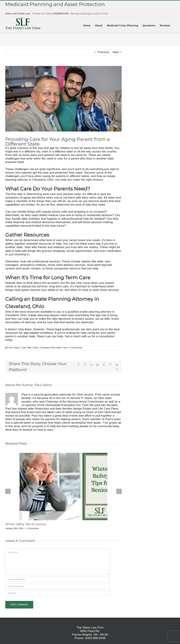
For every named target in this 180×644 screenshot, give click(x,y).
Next (116, 52)
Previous (103, 52)
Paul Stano (14, 348)
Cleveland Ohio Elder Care (54, 348)
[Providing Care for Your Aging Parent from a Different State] (63, 99)
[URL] (58, 593)
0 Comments (76, 348)
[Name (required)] (58, 579)
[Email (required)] (58, 586)
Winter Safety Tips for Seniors (26, 524)
